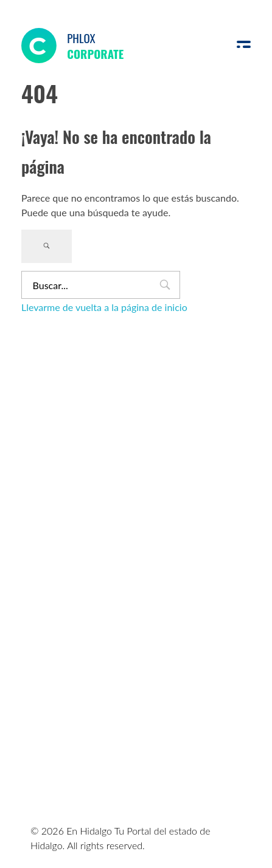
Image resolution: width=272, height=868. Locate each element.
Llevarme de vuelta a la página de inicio (104, 307)
